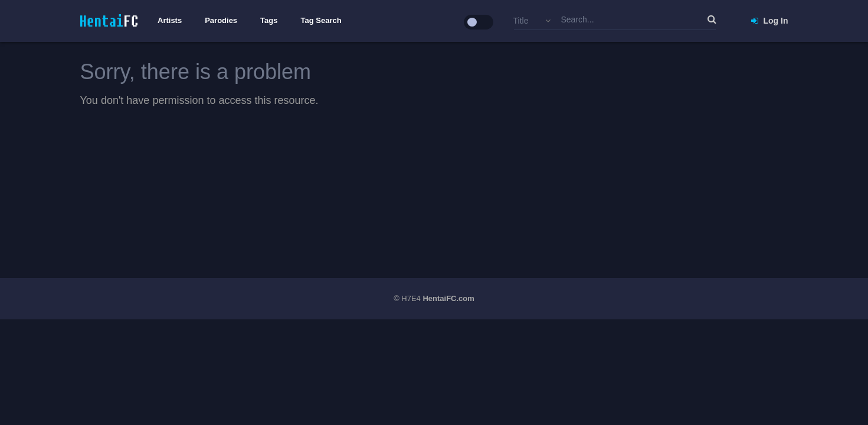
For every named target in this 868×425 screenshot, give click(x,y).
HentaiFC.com (448, 298)
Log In (770, 21)
